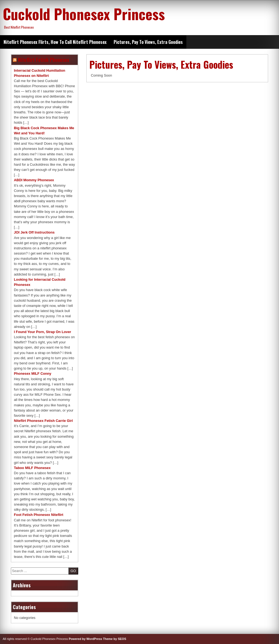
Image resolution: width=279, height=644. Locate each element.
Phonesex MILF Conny (33, 374)
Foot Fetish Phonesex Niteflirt (39, 515)
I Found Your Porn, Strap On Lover (43, 332)
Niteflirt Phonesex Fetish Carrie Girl (43, 421)
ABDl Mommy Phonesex (34, 180)
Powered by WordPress (85, 639)
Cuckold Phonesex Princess (84, 14)
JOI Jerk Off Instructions (34, 232)
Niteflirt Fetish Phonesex (44, 60)
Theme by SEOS (115, 639)
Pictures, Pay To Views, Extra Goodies (148, 42)
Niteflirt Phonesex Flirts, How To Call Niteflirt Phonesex (55, 42)
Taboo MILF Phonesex (32, 468)
